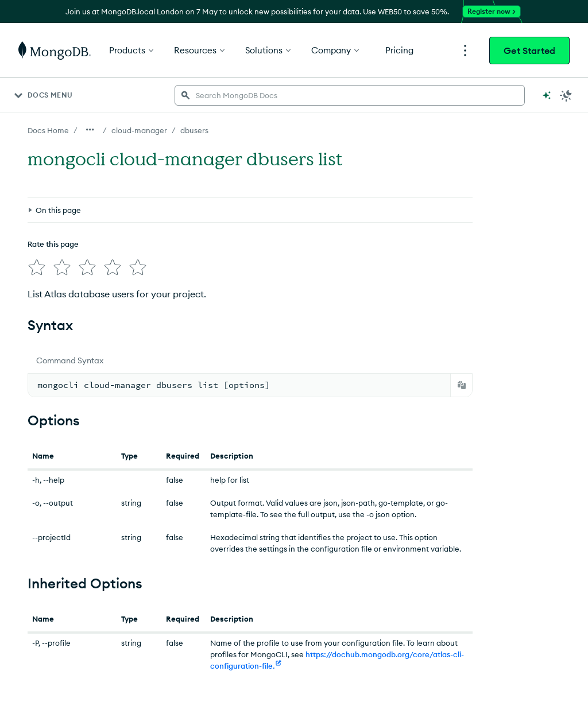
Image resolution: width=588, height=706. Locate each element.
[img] (37, 267)
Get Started (529, 51)
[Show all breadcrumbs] (90, 130)
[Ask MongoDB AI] (547, 95)
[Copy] (462, 385)
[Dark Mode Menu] (566, 95)
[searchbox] (350, 95)
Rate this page (53, 244)
